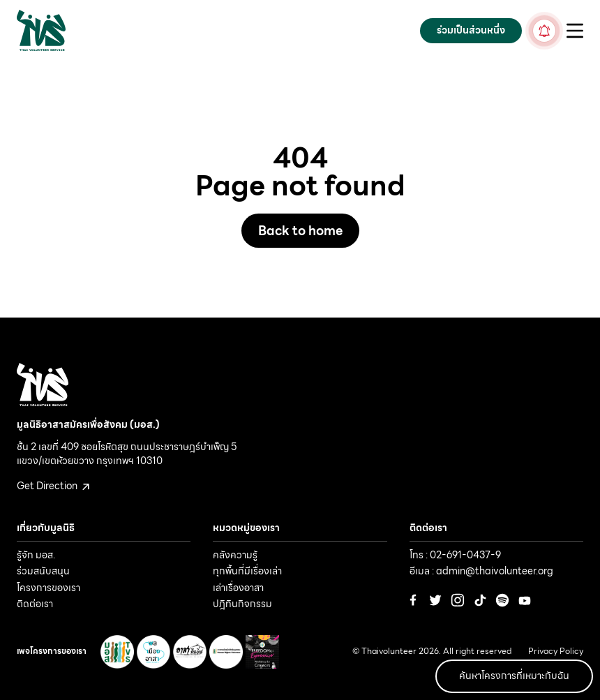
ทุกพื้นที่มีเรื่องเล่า (247, 571)
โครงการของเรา (48, 588)
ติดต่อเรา (35, 604)
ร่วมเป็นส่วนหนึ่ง (471, 30)
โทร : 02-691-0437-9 (455, 555)
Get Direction (53, 486)
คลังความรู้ (235, 555)
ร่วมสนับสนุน (43, 571)
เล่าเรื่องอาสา (238, 588)
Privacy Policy (556, 651)
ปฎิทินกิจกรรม (242, 604)
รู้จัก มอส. (36, 555)
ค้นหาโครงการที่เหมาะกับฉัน (514, 676)
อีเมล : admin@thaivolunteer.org (481, 571)
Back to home (300, 231)
